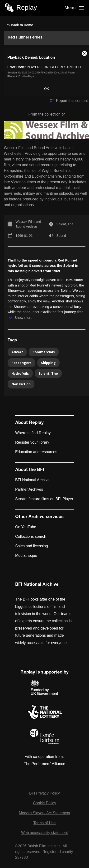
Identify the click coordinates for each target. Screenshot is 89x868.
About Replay (29, 423)
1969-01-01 (24, 236)
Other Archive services (39, 517)
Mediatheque (26, 555)
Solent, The (65, 224)
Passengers (21, 363)
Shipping (48, 363)
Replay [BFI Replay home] (27, 8)
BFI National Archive (32, 480)
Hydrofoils (20, 373)
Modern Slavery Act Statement (44, 813)
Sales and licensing (32, 546)
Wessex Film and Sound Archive (28, 224)
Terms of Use (44, 823)
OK (47, 89)
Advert (17, 352)
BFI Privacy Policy (44, 793)
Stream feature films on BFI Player (44, 499)
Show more (23, 318)
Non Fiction (21, 384)
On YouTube (26, 527)
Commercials (44, 352)
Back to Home (20, 25)
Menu (70, 8)
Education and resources (36, 452)
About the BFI (30, 470)
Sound (61, 236)
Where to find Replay (33, 433)
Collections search (31, 536)
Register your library (32, 442)
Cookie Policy (44, 803)
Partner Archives (29, 489)
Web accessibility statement (44, 833)
